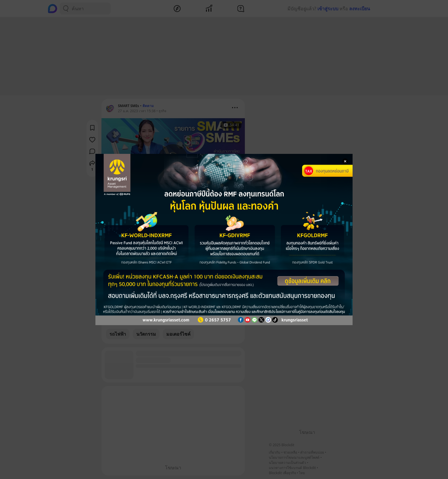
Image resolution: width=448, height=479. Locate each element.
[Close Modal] (345, 161)
